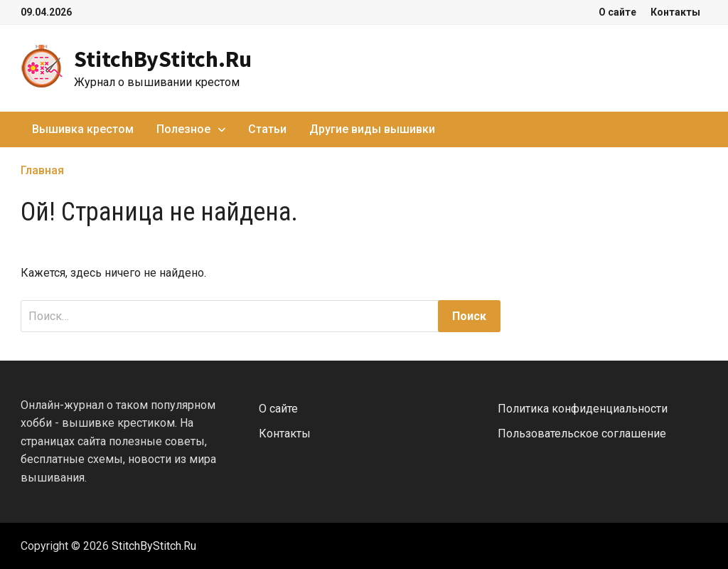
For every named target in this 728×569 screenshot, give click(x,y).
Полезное (183, 129)
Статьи (267, 129)
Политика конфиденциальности (583, 409)
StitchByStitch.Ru (163, 59)
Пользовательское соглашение (582, 434)
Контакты (675, 12)
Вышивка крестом (83, 129)
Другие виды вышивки (372, 129)
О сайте (617, 12)
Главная (42, 170)
